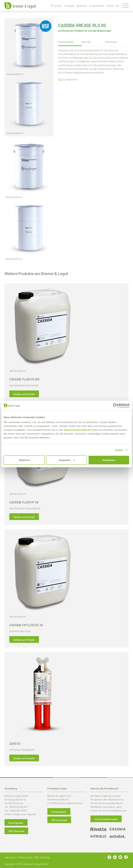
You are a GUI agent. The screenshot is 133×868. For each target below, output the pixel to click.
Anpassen (67, 460)
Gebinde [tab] (86, 42)
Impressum (11, 857)
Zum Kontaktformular (106, 819)
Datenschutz (26, 857)
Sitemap (45, 857)
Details (119, 450)
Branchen (82, 6)
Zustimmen (109, 460)
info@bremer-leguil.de (24, 814)
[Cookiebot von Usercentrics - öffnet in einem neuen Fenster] (115, 405)
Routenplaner (16, 823)
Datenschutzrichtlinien (78, 430)
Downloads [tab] (111, 42)
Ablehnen (24, 460)
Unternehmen (97, 6)
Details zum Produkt (24, 394)
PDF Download (16, 831)
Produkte (69, 6)
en (117, 6)
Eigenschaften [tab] (66, 42)
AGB (37, 857)
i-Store (110, 6)
